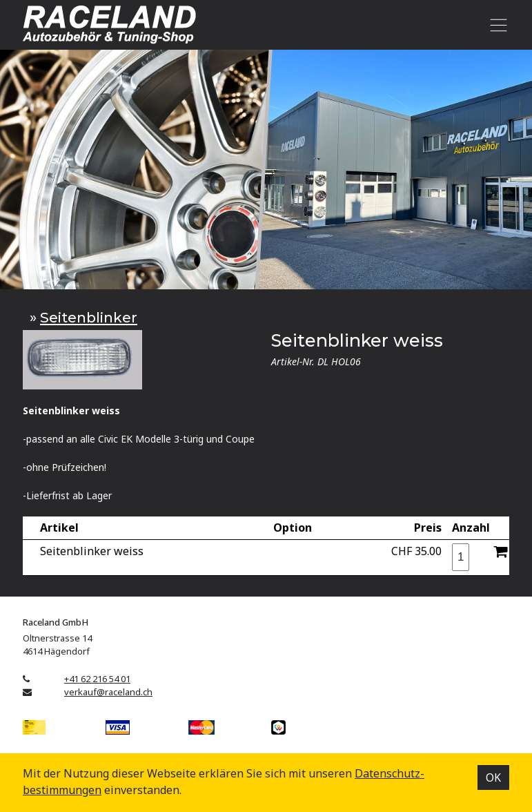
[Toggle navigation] (496, 25)
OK (493, 777)
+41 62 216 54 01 (97, 679)
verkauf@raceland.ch (108, 692)
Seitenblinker (89, 317)
